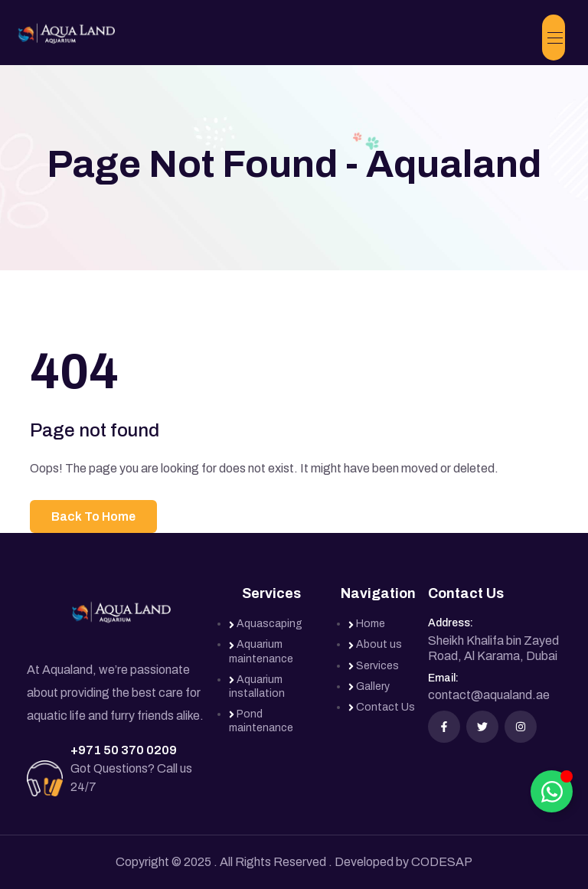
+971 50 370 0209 (124, 750)
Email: (443, 678)
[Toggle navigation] (554, 38)
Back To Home (93, 516)
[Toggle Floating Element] (552, 791)
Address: (451, 623)
